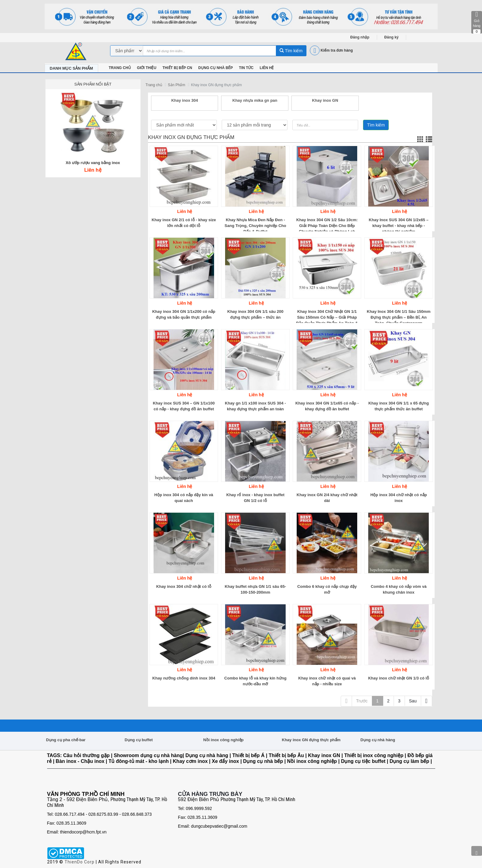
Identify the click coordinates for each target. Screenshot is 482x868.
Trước (362, 701)
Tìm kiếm (291, 51)
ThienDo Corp (80, 862)
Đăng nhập (360, 37)
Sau (413, 701)
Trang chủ (154, 85)
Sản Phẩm (177, 85)
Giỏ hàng (477, 22)
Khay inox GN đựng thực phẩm (216, 85)
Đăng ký (392, 37)
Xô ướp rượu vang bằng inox (93, 163)
